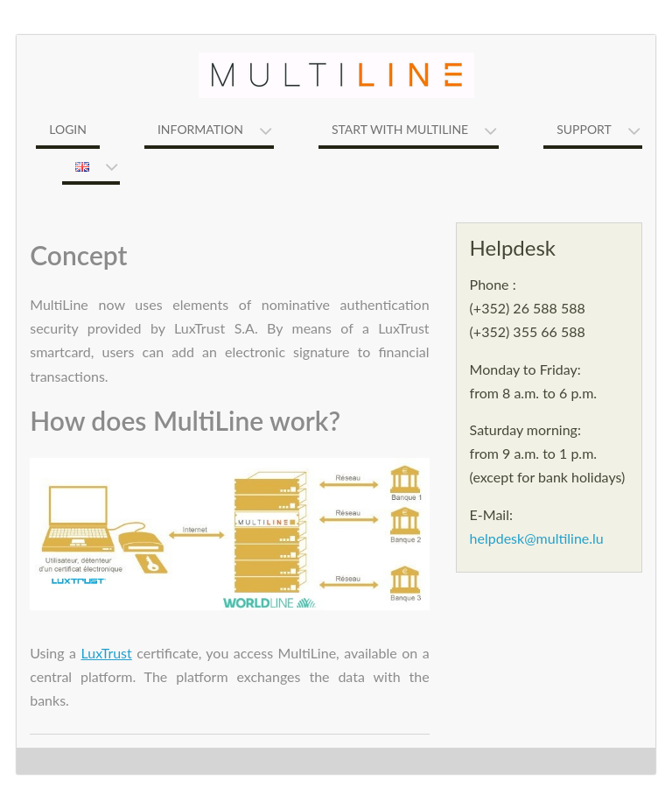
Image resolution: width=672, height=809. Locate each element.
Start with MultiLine (400, 129)
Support (584, 129)
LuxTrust (106, 653)
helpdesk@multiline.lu (537, 538)
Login (68, 129)
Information (200, 129)
